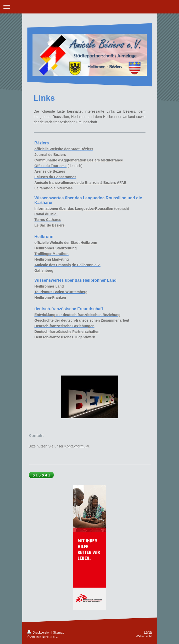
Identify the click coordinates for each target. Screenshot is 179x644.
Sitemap (59, 633)
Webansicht (144, 636)
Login (148, 632)
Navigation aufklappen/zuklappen (89, 7)
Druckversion (39, 633)
